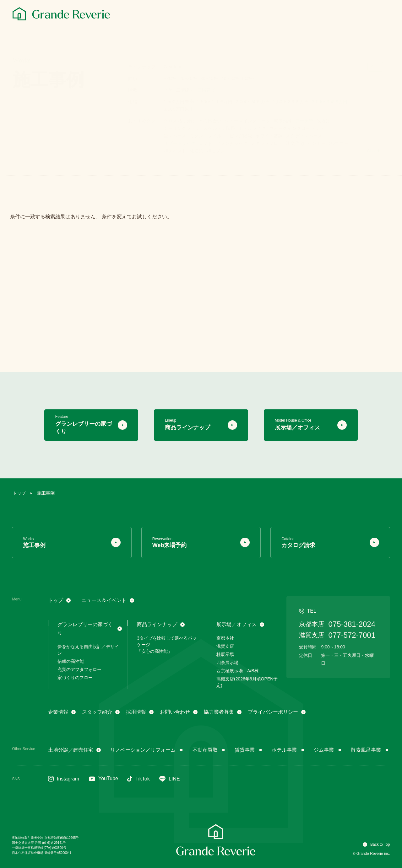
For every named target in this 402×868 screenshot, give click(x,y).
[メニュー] (383, 15)
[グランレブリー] (61, 14)
